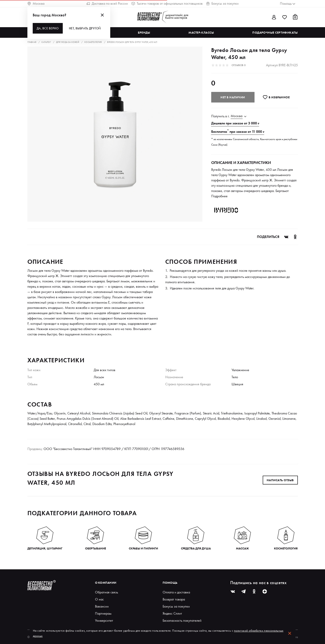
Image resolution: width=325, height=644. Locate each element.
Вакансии (102, 606)
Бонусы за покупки (222, 3)
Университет (104, 620)
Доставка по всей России (107, 3)
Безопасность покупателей (182, 620)
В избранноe (276, 97)
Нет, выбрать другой (85, 28)
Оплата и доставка (176, 592)
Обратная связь (106, 592)
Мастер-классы (201, 32)
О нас (99, 599)
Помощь (170, 583)
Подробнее (219, 196)
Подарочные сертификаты (275, 32)
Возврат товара (174, 599)
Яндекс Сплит (172, 613)
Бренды (144, 32)
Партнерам (103, 613)
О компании (106, 583)
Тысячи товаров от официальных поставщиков (167, 3)
